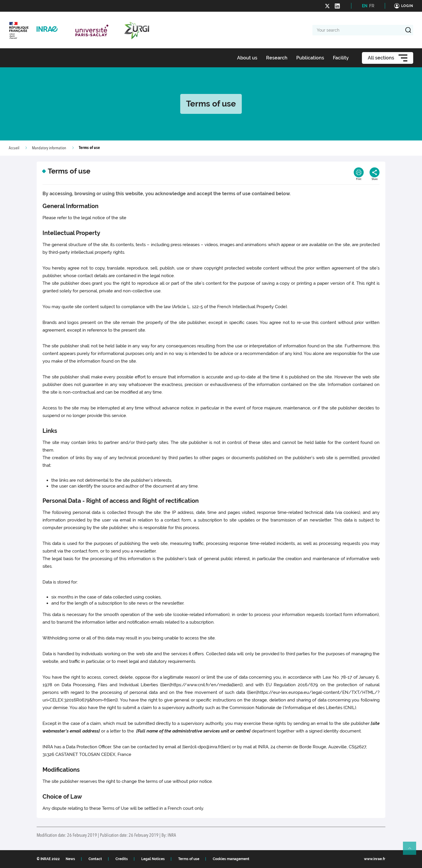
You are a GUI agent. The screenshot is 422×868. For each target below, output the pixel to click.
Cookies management (231, 859)
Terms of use (189, 859)
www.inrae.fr (375, 859)
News (70, 859)
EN (365, 6)
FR (372, 6)
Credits (122, 859)
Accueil (14, 148)
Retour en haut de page (412, 851)
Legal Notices (153, 859)
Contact (95, 859)
